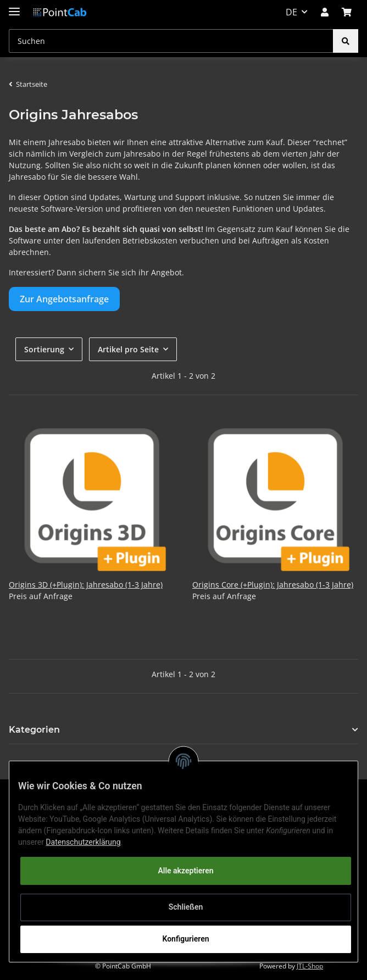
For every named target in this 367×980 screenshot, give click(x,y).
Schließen (186, 907)
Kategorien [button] (34, 730)
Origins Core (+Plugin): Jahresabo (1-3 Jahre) (273, 585)
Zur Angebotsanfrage (64, 299)
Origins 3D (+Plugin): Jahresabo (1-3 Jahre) (86, 585)
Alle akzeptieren (185, 871)
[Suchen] (171, 41)
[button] (325, 12)
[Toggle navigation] (14, 7)
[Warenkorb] (347, 12)
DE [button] (291, 12)
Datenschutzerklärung (83, 842)
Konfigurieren (185, 939)
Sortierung (44, 349)
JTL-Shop (310, 966)
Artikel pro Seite (128, 349)
